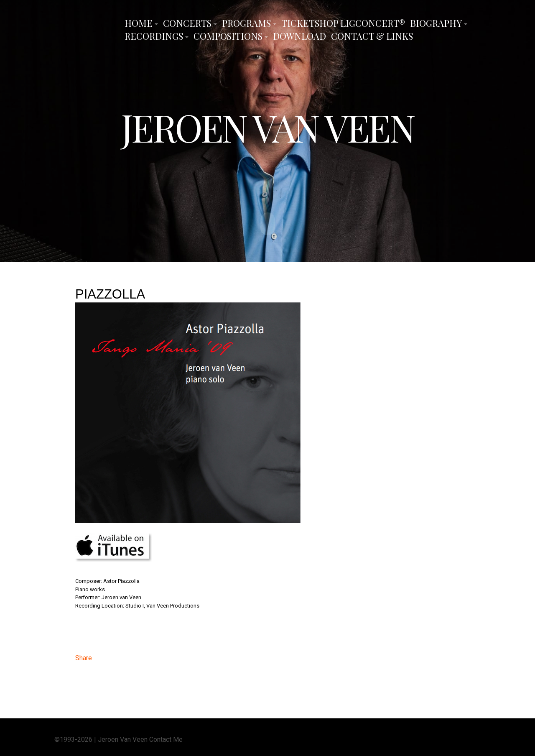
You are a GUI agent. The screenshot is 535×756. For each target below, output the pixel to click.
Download (299, 36)
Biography (436, 23)
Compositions (228, 36)
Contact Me (166, 739)
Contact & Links (372, 36)
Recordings (154, 36)
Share (84, 657)
